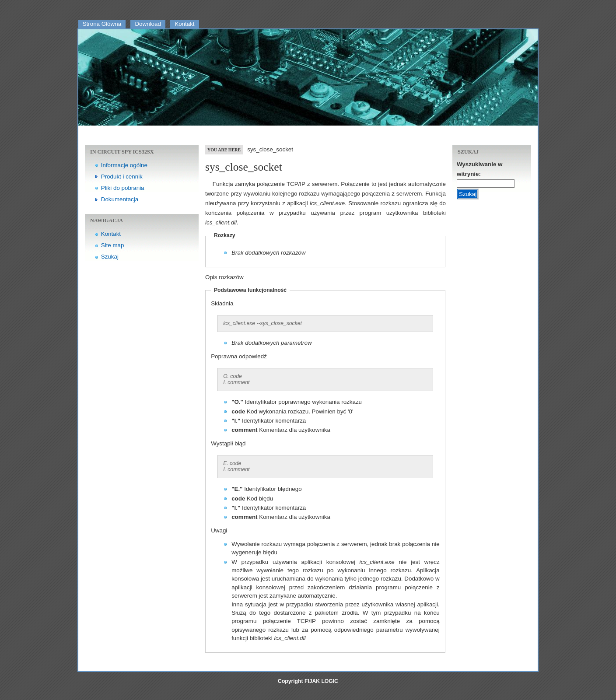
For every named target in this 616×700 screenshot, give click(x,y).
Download (148, 24)
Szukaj (110, 257)
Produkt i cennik (122, 177)
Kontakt (184, 24)
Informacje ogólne (124, 165)
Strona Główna (102, 24)
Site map (113, 245)
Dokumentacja (120, 199)
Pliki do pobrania (123, 188)
